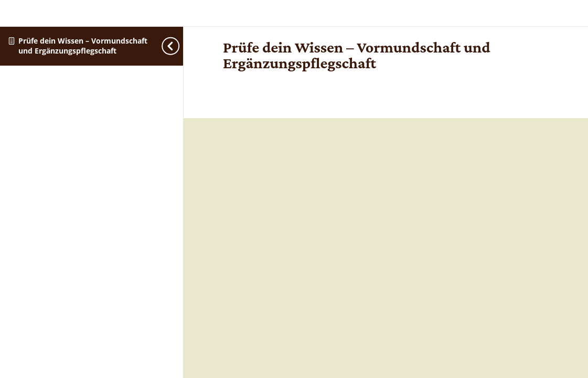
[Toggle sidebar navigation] (180, 46)
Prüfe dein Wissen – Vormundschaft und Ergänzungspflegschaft (83, 46)
